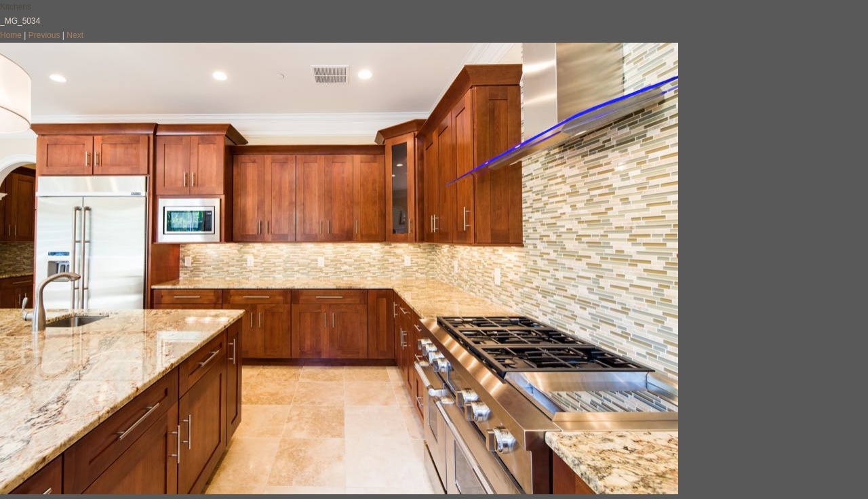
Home (11, 35)
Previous (44, 35)
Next (75, 35)
